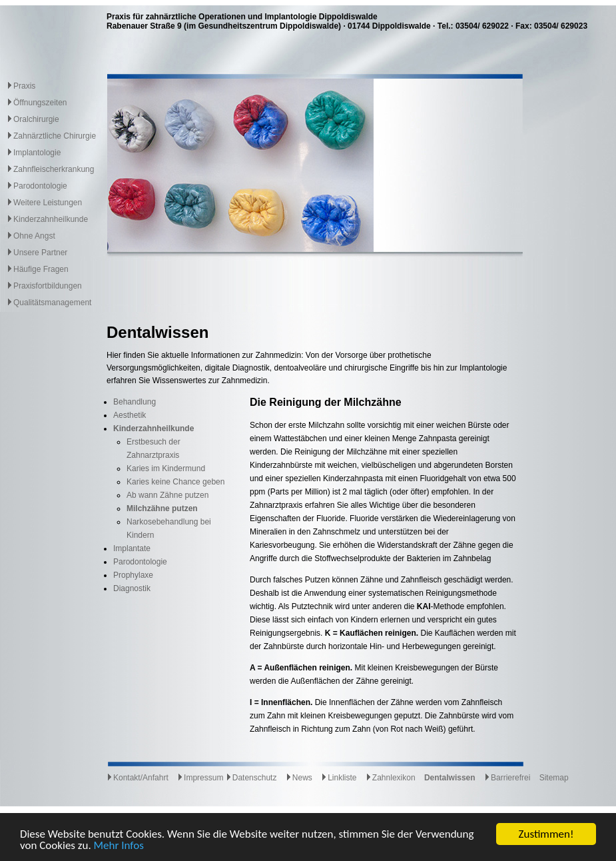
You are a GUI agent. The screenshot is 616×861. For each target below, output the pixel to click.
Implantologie (37, 153)
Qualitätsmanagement (52, 303)
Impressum (200, 778)
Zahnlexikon (391, 778)
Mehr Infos (119, 846)
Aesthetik (130, 415)
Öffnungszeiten (40, 103)
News (299, 778)
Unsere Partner (40, 253)
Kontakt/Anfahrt (138, 778)
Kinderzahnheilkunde (51, 219)
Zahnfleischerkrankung (54, 169)
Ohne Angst (34, 236)
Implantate (132, 548)
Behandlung (135, 402)
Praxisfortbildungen (48, 286)
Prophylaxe (133, 575)
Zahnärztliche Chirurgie (55, 136)
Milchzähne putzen (162, 508)
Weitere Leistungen (48, 203)
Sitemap (554, 778)
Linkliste (339, 778)
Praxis (24, 86)
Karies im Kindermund (166, 468)
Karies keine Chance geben (175, 482)
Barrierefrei (507, 778)
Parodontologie (40, 186)
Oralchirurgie (36, 119)
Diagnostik (132, 588)
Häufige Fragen (41, 269)
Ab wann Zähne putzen (167, 495)
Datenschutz (251, 778)
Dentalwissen (450, 778)
